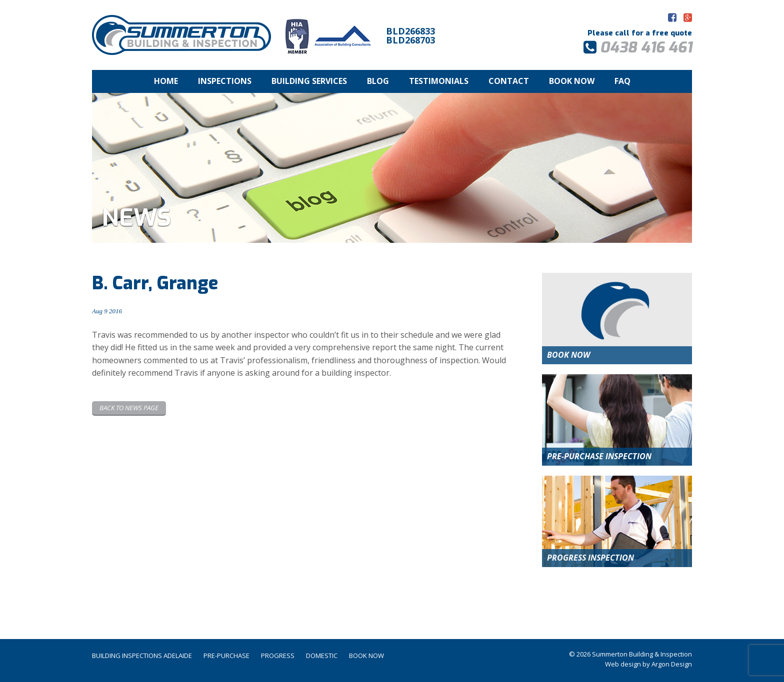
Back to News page (129, 408)
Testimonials (439, 81)
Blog (378, 81)
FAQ (622, 81)
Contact (509, 81)
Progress (278, 656)
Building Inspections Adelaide (142, 656)
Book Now (572, 81)
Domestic (322, 656)
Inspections (225, 81)
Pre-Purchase (226, 656)
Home (166, 81)
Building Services (309, 81)
